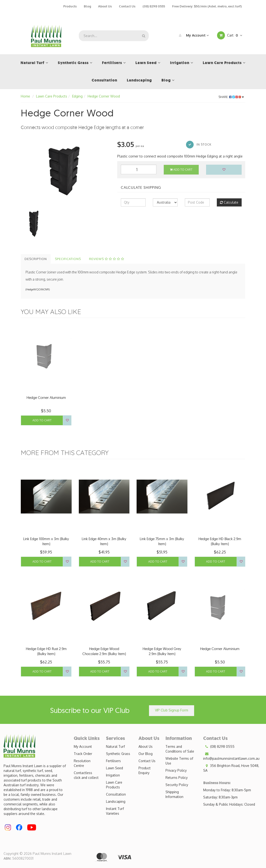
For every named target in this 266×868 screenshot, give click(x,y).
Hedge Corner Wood (104, 96)
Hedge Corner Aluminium (46, 398)
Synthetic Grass (118, 754)
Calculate (229, 202)
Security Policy (177, 785)
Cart (230, 35)
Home (25, 96)
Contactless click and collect (86, 775)
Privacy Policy (176, 770)
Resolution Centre (82, 763)
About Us (105, 6)
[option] (65, 169)
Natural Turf (115, 746)
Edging (77, 96)
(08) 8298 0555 (154, 6)
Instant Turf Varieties (115, 811)
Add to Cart (181, 170)
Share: (231, 97)
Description (36, 259)
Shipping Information (174, 794)
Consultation (116, 794)
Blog (87, 6)
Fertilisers (113, 761)
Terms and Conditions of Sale (180, 749)
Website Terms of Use (179, 761)
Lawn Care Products (52, 96)
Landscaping (116, 801)
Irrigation (113, 775)
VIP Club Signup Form (172, 710)
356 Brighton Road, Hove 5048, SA (231, 768)
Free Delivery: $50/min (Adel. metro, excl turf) (207, 6)
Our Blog (146, 754)
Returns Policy (177, 778)
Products (70, 6)
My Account (193, 35)
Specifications (68, 259)
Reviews (107, 259)
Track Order (83, 754)
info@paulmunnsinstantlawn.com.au (231, 756)
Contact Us (127, 6)
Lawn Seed (114, 768)
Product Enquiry (145, 770)
